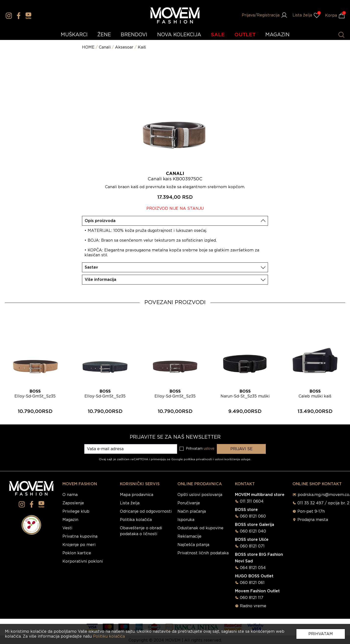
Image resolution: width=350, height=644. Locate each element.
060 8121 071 (252, 546)
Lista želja (130, 503)
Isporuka (186, 520)
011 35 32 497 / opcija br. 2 (323, 503)
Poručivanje (189, 503)
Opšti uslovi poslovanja (200, 495)
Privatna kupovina (80, 536)
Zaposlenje (73, 503)
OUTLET (245, 35)
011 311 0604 (252, 501)
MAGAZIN (277, 35)
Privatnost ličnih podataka (203, 553)
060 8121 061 (252, 583)
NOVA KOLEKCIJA (179, 35)
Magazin (70, 520)
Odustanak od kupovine (200, 528)
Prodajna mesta (313, 520)
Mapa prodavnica (137, 495)
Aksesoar (124, 47)
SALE (218, 35)
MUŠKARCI (74, 35)
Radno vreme (253, 606)
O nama (70, 495)
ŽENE (104, 35)
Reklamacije (189, 536)
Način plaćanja (192, 511)
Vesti (67, 528)
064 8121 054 (253, 568)
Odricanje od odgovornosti (146, 511)
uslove (209, 449)
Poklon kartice (77, 553)
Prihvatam (321, 634)
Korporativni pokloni (83, 561)
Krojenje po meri (79, 545)
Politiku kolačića (109, 636)
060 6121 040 (253, 531)
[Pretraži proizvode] (341, 35)
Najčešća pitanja (193, 545)
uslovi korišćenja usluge (233, 459)
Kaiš (142, 47)
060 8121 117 (252, 598)
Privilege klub (76, 511)
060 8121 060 (253, 516)
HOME (88, 47)
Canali (105, 47)
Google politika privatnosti (192, 459)
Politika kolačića (136, 520)
